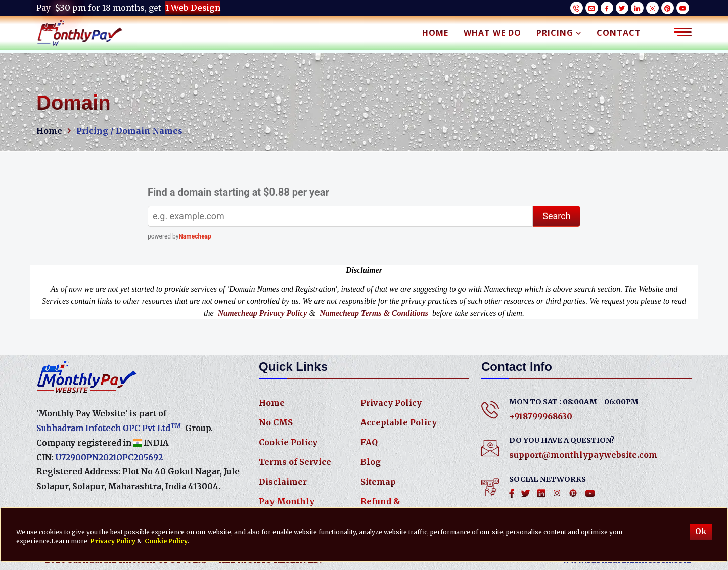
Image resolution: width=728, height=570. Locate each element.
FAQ (369, 442)
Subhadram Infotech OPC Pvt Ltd (109, 428)
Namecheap (195, 236)
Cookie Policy (288, 442)
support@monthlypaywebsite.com (583, 455)
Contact (619, 33)
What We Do (492, 33)
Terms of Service (295, 462)
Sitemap (378, 482)
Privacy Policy (391, 403)
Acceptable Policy (399, 422)
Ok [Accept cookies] (701, 531)
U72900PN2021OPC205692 (109, 457)
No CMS (276, 422)
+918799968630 (541, 416)
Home (435, 33)
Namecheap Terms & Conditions (374, 313)
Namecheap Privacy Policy (263, 313)
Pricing (559, 33)
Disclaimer (283, 482)
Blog (371, 462)
